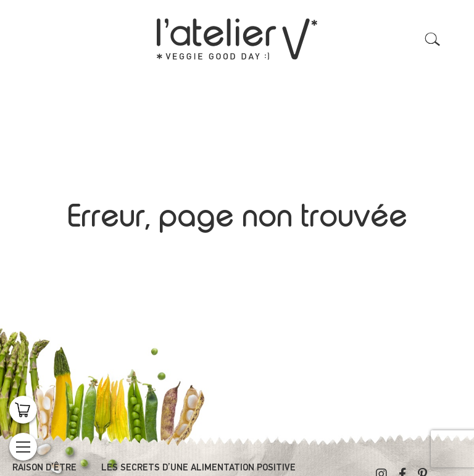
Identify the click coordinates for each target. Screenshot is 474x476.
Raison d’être (44, 468)
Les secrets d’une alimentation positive (198, 468)
